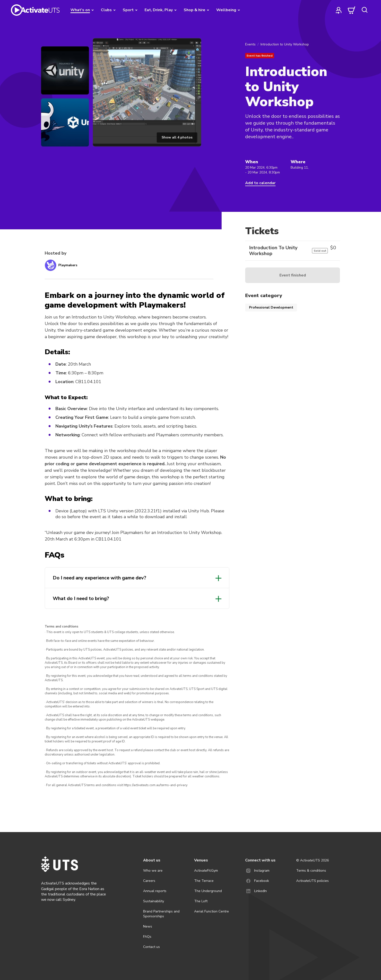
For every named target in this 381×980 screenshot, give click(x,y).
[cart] (352, 10)
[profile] (339, 10)
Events (250, 44)
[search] (364, 10)
